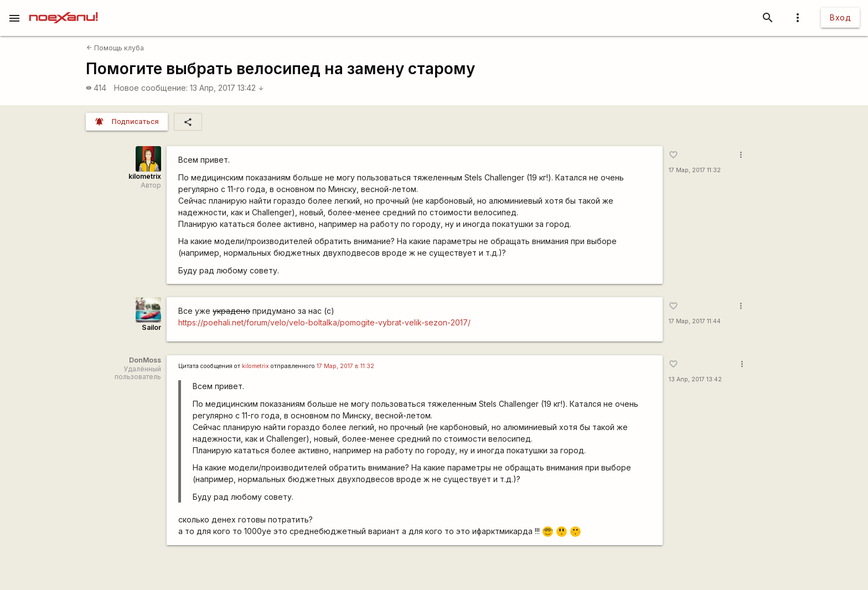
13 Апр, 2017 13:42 (227, 88)
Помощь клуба (115, 48)
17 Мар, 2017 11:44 (695, 321)
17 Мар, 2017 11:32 (695, 170)
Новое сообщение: (151, 88)
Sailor (151, 327)
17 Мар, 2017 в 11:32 (345, 366)
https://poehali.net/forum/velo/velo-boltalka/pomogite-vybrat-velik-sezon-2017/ (324, 322)
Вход (840, 17)
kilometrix (145, 176)
